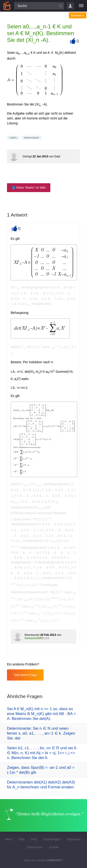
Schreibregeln (52, 839)
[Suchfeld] (39, 6)
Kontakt (54, 847)
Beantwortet (32, 635)
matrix (13, 138)
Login (70, 6)
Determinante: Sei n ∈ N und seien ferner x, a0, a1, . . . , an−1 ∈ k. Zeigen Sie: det (41, 733)
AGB (21, 839)
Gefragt (27, 156)
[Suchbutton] (61, 6)
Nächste (78, 16)
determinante (32, 138)
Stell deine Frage (25, 675)
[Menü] (81, 6)
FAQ (34, 839)
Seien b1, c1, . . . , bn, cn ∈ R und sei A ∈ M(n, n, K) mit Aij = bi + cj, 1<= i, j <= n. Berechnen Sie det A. (42, 753)
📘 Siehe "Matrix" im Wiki (29, 188)
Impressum (74, 839)
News (9, 839)
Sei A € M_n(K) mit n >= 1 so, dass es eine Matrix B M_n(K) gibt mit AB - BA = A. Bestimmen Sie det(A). (41, 714)
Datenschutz (35, 847)
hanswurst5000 (34, 638)
